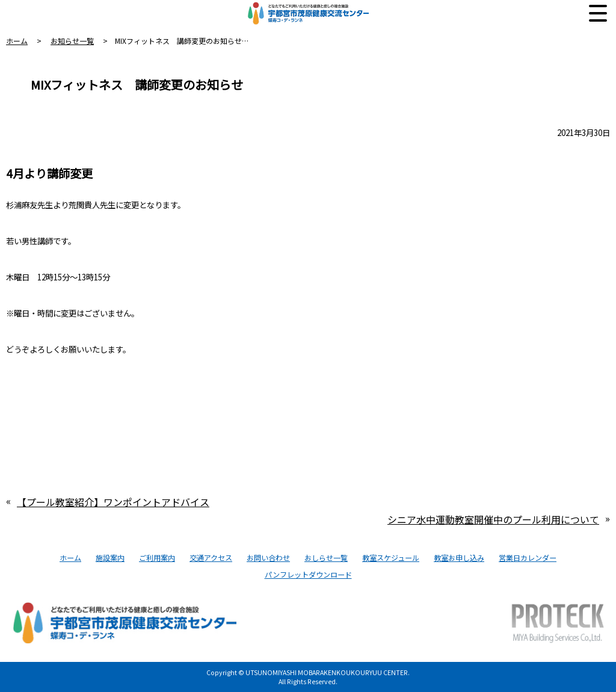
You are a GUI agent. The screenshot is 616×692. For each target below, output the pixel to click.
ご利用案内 (157, 558)
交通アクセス (211, 558)
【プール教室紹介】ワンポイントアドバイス (113, 502)
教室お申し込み (459, 558)
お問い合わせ (268, 558)
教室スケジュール (391, 558)
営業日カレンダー (528, 558)
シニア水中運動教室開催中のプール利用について (493, 519)
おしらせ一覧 (326, 558)
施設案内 (110, 558)
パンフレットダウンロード (308, 575)
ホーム (17, 41)
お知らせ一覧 (72, 41)
